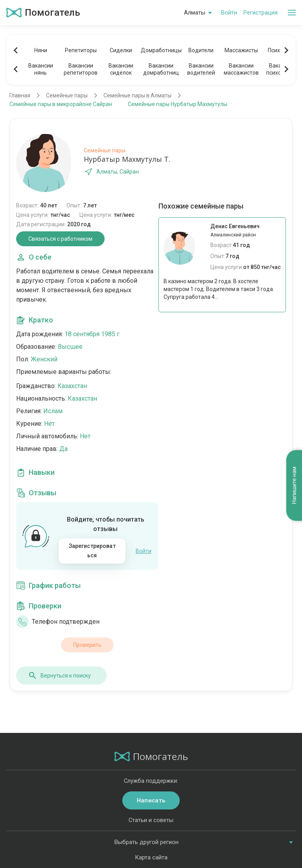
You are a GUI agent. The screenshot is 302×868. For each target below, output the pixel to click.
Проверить (87, 645)
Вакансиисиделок (121, 69)
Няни (41, 50)
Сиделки (121, 50)
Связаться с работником (60, 239)
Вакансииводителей (201, 69)
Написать (151, 800)
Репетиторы (81, 50)
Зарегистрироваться (92, 551)
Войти (229, 13)
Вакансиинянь (41, 69)
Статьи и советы (151, 820)
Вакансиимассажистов (241, 69)
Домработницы (161, 50)
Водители (201, 50)
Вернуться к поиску (59, 676)
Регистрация (261, 13)
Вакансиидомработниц (161, 69)
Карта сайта (151, 857)
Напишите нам (294, 486)
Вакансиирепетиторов (81, 69)
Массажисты (241, 50)
